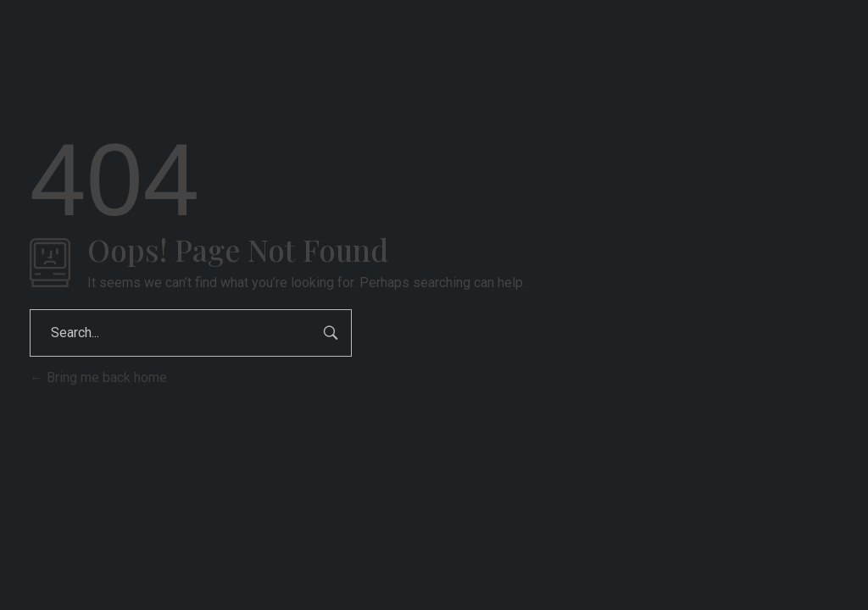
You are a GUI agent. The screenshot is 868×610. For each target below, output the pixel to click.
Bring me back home (98, 377)
